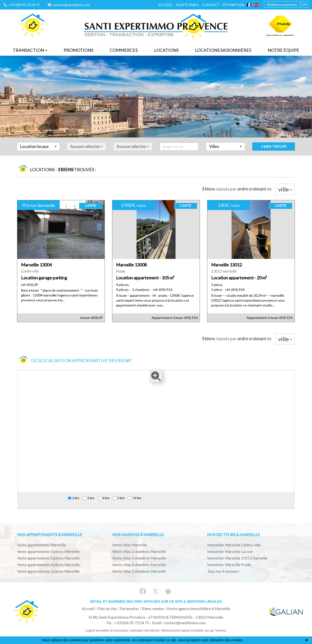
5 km (119, 498)
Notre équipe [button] (283, 50)
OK (305, 4)
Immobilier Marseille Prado (229, 565)
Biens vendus (153, 608)
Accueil (165, 5)
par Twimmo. (218, 631)
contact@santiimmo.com (69, 5)
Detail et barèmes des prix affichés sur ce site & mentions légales (156, 602)
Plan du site (107, 608)
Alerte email (187, 5)
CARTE (91, 206)
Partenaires (129, 608)
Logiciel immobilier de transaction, (108, 631)
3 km (89, 498)
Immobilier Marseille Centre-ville (234, 545)
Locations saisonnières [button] (223, 50)
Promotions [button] (78, 50)
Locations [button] (166, 50)
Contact (211, 5)
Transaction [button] (30, 50)
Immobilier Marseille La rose (230, 551)
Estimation (233, 5)
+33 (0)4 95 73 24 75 (22, 5)
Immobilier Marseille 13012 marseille (237, 558)
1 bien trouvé (274, 151)
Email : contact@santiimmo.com (179, 623)
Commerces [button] (124, 50)
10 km (135, 498)
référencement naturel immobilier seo (185, 631)
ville (285, 189)
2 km (73, 498)
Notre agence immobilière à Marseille (199, 608)
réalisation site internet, (146, 631)
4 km (104, 498)
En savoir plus (255, 640)
